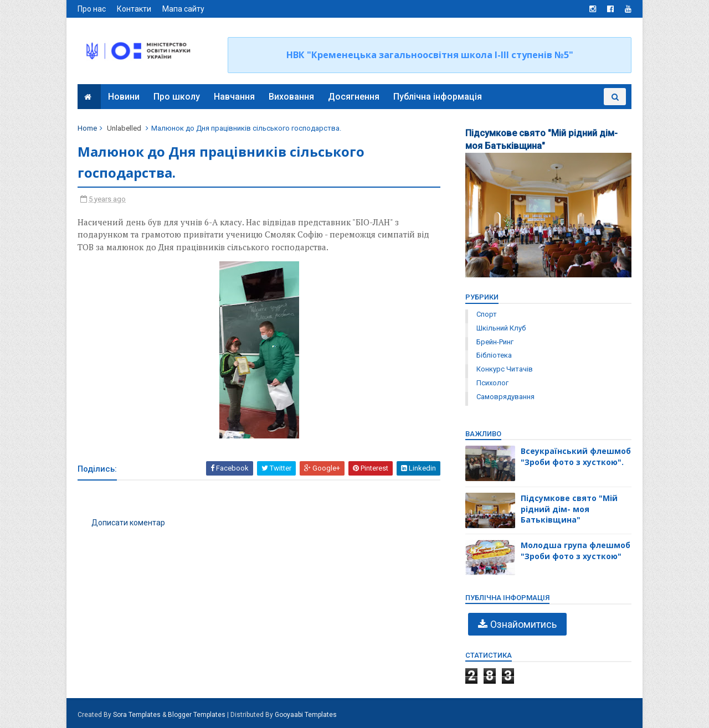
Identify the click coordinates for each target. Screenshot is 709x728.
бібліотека (494, 355)
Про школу (177, 97)
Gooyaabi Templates (306, 715)
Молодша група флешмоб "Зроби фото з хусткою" (576, 551)
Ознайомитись (523, 624)
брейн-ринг (495, 342)
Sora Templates (137, 715)
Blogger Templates (197, 715)
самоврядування (505, 397)
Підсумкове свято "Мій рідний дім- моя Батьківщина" (569, 509)
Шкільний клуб (501, 328)
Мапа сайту (183, 9)
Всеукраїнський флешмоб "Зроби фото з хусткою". (576, 456)
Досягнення (354, 97)
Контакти (134, 9)
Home (87, 128)
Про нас (92, 9)
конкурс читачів (505, 369)
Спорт (487, 314)
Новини (124, 97)
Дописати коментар (128, 523)
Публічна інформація (438, 97)
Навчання (234, 97)
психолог (492, 383)
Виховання (291, 97)
